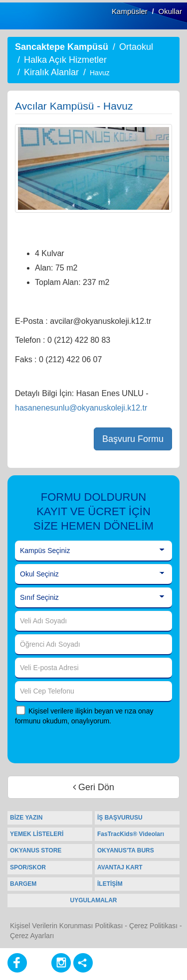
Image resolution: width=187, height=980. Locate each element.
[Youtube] (39, 963)
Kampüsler (130, 11)
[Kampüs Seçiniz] (93, 551)
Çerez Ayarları (32, 936)
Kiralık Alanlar (51, 72)
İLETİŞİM (110, 884)
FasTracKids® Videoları (131, 834)
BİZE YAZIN (26, 818)
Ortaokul (136, 47)
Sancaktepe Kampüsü (62, 47)
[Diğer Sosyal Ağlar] (83, 963)
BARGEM (23, 884)
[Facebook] (17, 963)
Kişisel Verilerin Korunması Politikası (66, 926)
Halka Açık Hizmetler (65, 60)
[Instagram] (61, 963)
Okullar (170, 11)
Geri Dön (93, 787)
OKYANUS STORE (36, 850)
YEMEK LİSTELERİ (37, 834)
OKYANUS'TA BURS (126, 850)
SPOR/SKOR (28, 867)
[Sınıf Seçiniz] (93, 598)
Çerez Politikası (153, 926)
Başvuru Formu (133, 439)
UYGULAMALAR (94, 900)
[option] (93, 168)
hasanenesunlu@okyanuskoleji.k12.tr (81, 408)
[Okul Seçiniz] (93, 574)
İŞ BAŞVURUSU (120, 818)
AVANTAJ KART (120, 867)
